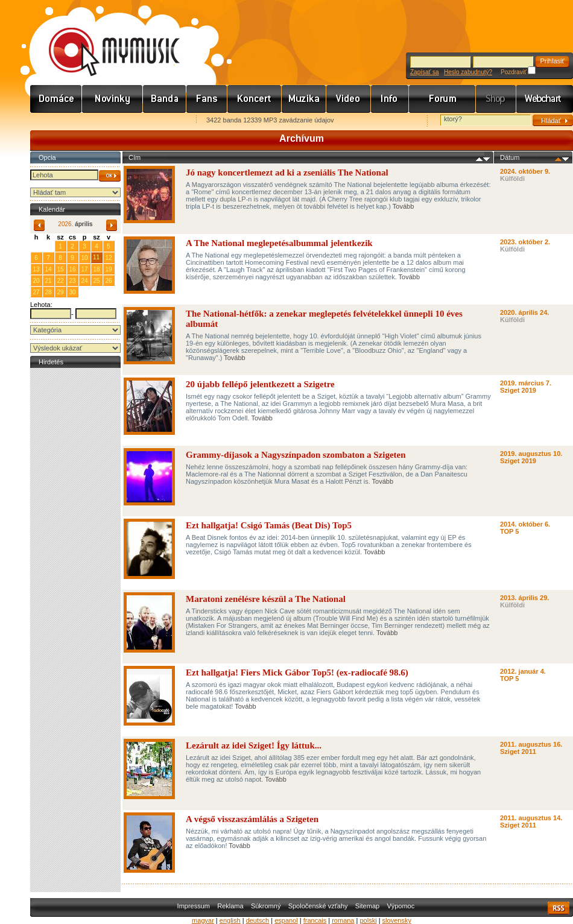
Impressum (194, 906)
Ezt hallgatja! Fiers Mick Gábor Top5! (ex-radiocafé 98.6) (297, 672)
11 (96, 257)
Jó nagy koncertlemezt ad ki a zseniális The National (287, 172)
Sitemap (367, 906)
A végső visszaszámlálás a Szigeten (252, 819)
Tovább (403, 206)
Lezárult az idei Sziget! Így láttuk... (254, 745)
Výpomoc (400, 906)
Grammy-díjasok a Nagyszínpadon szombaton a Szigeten (296, 455)
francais (315, 920)
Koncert (255, 99)
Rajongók (207, 99)
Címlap (56, 99)
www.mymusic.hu (104, 39)
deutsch (258, 920)
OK (110, 176)
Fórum (442, 99)
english (230, 920)
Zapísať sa (425, 72)
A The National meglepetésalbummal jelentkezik (279, 243)
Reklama (230, 906)
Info (390, 99)
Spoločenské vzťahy (318, 906)
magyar (203, 920)
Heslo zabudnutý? (468, 72)
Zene (304, 99)
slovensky (397, 920)
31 (48, 246)
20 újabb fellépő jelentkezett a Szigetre (260, 384)
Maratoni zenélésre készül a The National (266, 599)
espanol (286, 920)
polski (368, 920)
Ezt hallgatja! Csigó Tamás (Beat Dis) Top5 (269, 525)
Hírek (112, 99)
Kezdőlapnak (106, 121)
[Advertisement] (75, 552)
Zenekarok (165, 99)
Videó (349, 99)
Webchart (545, 99)
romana (343, 920)
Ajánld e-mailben (157, 121)
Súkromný (266, 906)
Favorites (55, 121)
